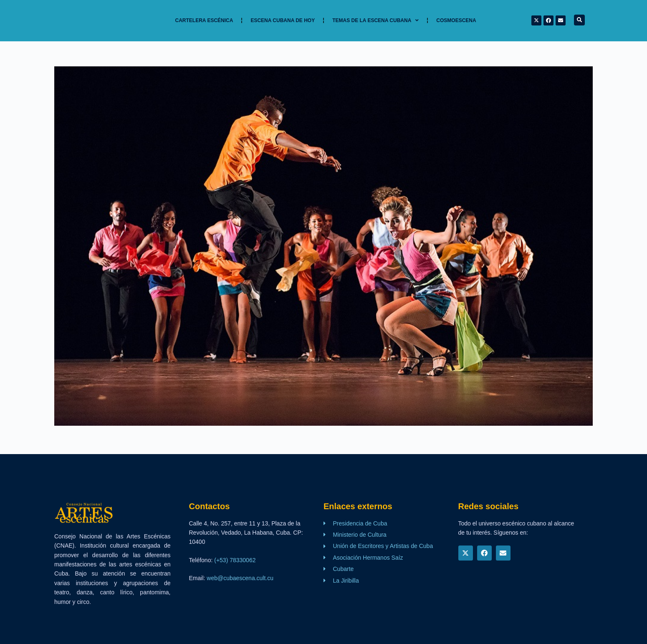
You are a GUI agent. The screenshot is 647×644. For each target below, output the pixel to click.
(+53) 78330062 (235, 560)
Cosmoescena (456, 20)
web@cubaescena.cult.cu (240, 578)
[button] (579, 20)
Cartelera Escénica (204, 20)
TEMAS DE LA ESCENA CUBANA (375, 20)
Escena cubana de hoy (283, 20)
